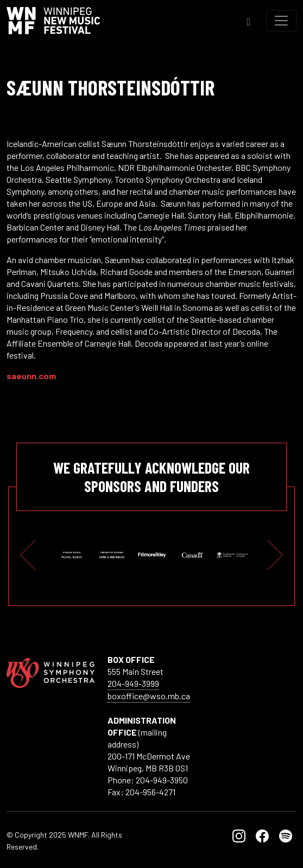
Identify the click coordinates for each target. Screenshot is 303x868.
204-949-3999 (133, 683)
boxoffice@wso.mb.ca (149, 696)
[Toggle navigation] (281, 21)
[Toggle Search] (248, 20)
